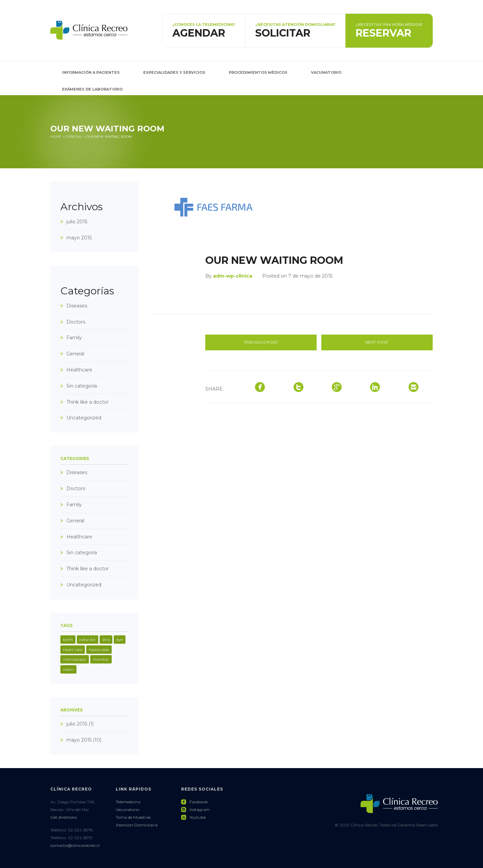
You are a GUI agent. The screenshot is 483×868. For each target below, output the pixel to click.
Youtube (193, 817)
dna (106, 640)
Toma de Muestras (133, 817)
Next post (377, 342)
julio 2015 (77, 222)
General (74, 137)
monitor (101, 659)
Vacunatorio (326, 72)
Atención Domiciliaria (137, 825)
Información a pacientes (91, 72)
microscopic (75, 659)
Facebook (195, 802)
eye (120, 640)
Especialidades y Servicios (174, 72)
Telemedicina (128, 802)
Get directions (64, 817)
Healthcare (79, 370)
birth (68, 640)
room (68, 669)
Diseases (77, 306)
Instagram (196, 809)
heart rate (73, 650)
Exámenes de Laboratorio (92, 89)
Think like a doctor (88, 402)
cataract (88, 640)
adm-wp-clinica (233, 276)
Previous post (261, 342)
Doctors (76, 322)
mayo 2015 (79, 238)
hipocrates (99, 650)
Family (74, 338)
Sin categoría (82, 386)
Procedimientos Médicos (258, 72)
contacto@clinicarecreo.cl (75, 845)
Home (56, 137)
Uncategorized (84, 418)
